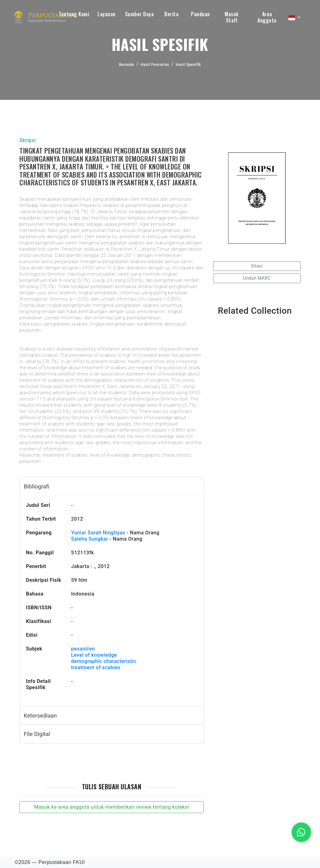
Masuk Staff (232, 17)
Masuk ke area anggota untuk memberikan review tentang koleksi (111, 807)
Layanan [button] (107, 14)
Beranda (127, 65)
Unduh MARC (257, 278)
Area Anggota (267, 17)
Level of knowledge (94, 655)
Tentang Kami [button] (74, 14)
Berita (171, 14)
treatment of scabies (96, 667)
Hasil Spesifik (188, 65)
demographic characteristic (104, 661)
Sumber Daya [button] (140, 14)
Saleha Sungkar (90, 539)
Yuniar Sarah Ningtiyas (98, 533)
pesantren (83, 649)
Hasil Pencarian (155, 65)
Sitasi (257, 266)
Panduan (200, 14)
